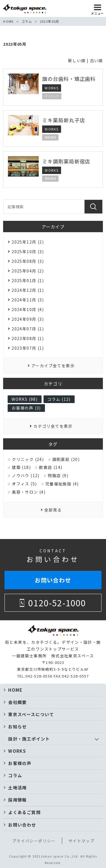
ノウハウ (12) (26, 476)
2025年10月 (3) (28, 251)
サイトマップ (81, 841)
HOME (15, 690)
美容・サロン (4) (29, 492)
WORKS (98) (25, 399)
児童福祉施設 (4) (62, 484)
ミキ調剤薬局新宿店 (66, 161)
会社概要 (18, 702)
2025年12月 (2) (28, 242)
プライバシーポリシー (34, 841)
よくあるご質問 (24, 812)
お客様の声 (20, 763)
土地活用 (18, 788)
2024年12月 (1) (28, 290)
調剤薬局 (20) (66, 459)
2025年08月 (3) (28, 261)
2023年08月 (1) (28, 338)
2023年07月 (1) (28, 348)
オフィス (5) (24, 484)
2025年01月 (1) (28, 280)
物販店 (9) (58, 476)
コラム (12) (59, 399)
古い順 (96, 60)
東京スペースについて (31, 714)
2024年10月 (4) (28, 309)
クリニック (52, 96)
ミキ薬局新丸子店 (63, 120)
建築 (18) (21, 467)
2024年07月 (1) (28, 329)
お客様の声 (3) (26, 408)
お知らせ (18, 727)
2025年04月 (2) (28, 271)
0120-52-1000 (57, 603)
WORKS (52, 88)
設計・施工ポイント (29, 739)
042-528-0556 (39, 676)
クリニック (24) (28, 459)
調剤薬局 (50, 137)
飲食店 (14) (51, 467)
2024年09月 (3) (28, 319)
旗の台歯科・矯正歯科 (69, 79)
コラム (15, 775)
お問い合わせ (53, 580)
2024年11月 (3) (28, 300)
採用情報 (18, 800)
